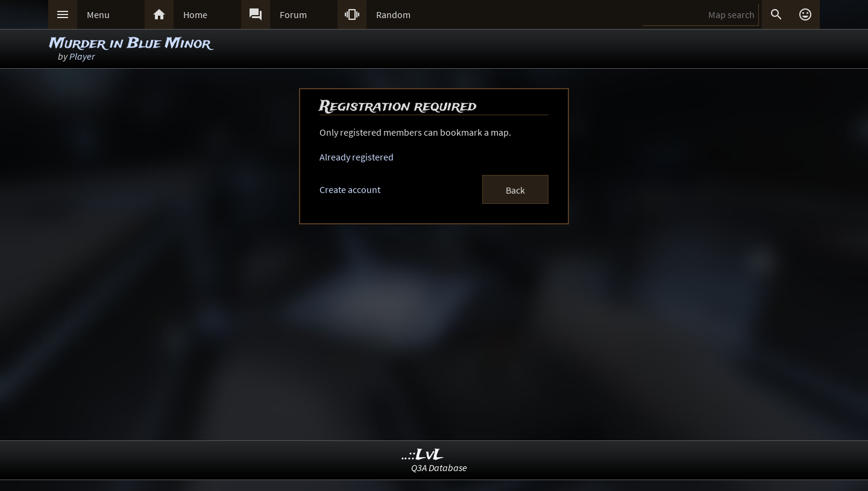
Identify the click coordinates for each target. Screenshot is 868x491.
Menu (98, 14)
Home (195, 14)
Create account (350, 189)
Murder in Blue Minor (130, 44)
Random (393, 14)
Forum (293, 14)
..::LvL (423, 455)
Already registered (357, 157)
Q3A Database (439, 467)
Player (82, 56)
